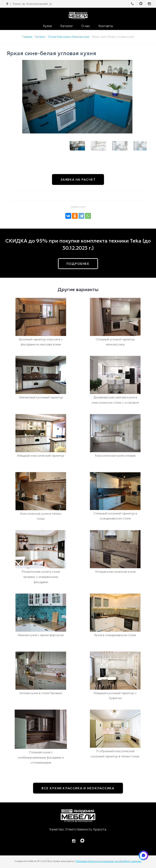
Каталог (67, 26)
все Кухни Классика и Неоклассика (78, 788)
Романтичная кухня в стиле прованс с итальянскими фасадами (41, 577)
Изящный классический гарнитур (41, 456)
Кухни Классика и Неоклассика (69, 37)
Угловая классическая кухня (115, 572)
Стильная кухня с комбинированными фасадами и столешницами (41, 758)
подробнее (78, 264)
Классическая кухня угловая (115, 456)
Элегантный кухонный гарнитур (41, 397)
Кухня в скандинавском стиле (115, 635)
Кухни (47, 26)
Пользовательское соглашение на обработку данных (109, 861)
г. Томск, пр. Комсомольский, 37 (31, 4)
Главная (27, 37)
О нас (86, 26)
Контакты (106, 26)
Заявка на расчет (78, 179)
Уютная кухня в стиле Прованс (41, 693)
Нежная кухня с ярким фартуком (41, 635)
